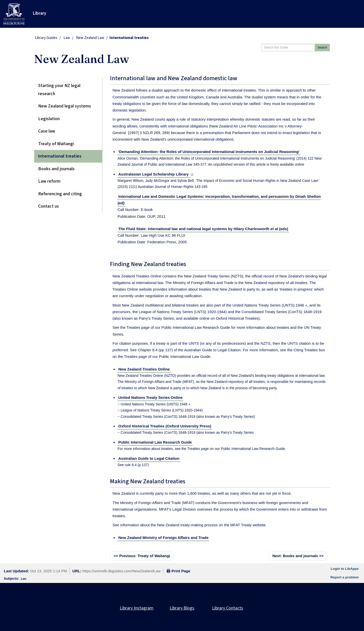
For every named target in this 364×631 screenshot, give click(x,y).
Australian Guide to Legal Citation (149, 458)
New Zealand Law (90, 38)
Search (322, 48)
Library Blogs (182, 608)
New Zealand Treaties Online (144, 369)
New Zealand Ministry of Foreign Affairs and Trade (163, 538)
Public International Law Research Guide (155, 442)
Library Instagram (137, 608)
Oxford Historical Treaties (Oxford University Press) (165, 426)
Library (40, 13)
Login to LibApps (345, 569)
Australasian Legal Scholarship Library (154, 174)
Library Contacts (228, 608)
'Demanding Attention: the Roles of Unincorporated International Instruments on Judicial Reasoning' (209, 152)
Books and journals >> (298, 556)
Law (67, 38)
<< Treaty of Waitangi (142, 556)
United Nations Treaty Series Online (150, 397)
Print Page (178, 571)
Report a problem (345, 577)
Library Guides (46, 38)
